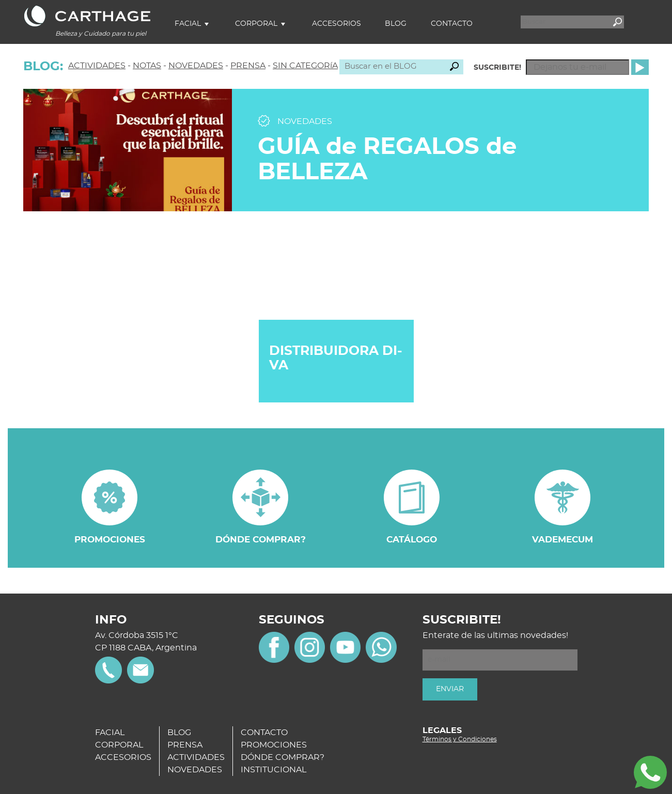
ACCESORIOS (123, 757)
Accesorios (337, 24)
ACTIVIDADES (97, 66)
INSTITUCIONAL (274, 770)
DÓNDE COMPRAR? (283, 757)
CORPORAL (119, 745)
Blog (396, 24)
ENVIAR (450, 689)
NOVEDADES (196, 66)
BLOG (179, 733)
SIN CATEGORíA (305, 66)
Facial (188, 24)
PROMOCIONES (274, 745)
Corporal (256, 24)
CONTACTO (264, 733)
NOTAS (147, 66)
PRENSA (248, 66)
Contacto (452, 24)
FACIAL (110, 733)
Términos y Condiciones (460, 739)
